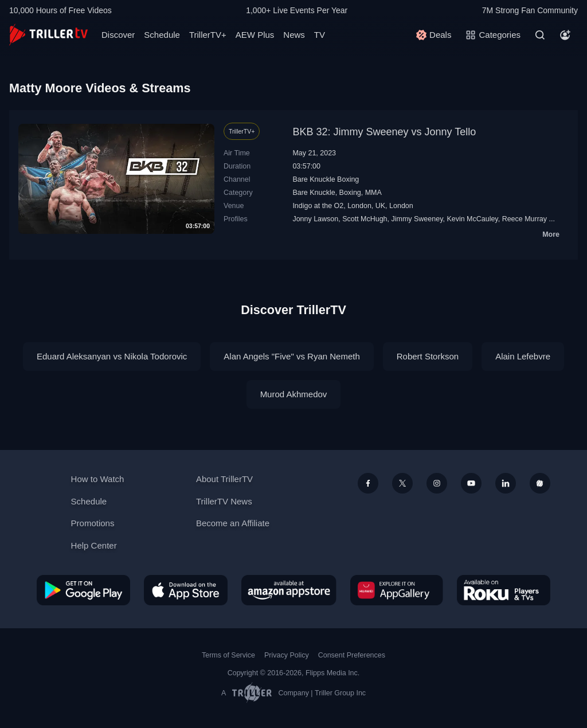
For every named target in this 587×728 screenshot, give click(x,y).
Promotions (93, 523)
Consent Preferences (352, 655)
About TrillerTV (224, 479)
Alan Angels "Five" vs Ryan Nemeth (291, 356)
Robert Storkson (428, 356)
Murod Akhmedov (294, 394)
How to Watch (98, 479)
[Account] (565, 35)
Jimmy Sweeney (417, 219)
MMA (373, 193)
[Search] (540, 35)
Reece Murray (525, 219)
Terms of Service (228, 655)
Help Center (94, 545)
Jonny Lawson (315, 219)
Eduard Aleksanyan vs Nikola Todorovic (112, 356)
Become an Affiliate (233, 523)
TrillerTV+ (208, 35)
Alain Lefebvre (523, 356)
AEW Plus (255, 35)
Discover (118, 35)
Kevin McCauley (472, 219)
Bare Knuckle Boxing (326, 179)
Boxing (350, 193)
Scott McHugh (365, 219)
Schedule (162, 35)
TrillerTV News (224, 501)
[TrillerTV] (48, 35)
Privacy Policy (287, 655)
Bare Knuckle (314, 193)
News (294, 35)
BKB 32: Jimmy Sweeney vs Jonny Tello (384, 132)
